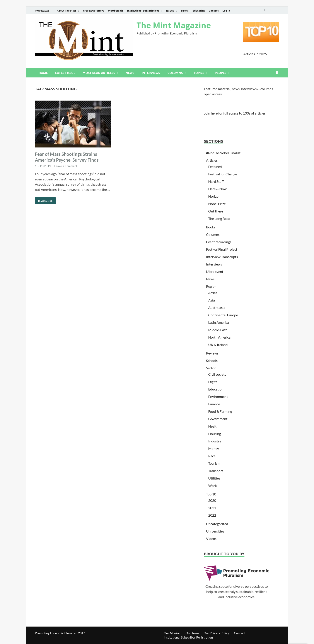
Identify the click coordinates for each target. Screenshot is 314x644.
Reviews (212, 353)
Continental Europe (223, 315)
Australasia (217, 307)
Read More (44, 200)
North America (219, 337)
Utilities (214, 478)
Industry (215, 441)
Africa (213, 293)
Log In (226, 10)
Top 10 (211, 494)
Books (185, 10)
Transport (216, 471)
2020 (212, 500)
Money (214, 448)
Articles (212, 160)
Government (218, 419)
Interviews (151, 73)
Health (213, 426)
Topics (199, 73)
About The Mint (66, 10)
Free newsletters (93, 10)
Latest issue (65, 73)
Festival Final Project (222, 249)
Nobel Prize (217, 204)
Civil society (217, 374)
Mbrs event (215, 271)
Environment (218, 397)
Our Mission (172, 633)
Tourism (214, 463)
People (221, 73)
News (130, 73)
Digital (213, 382)
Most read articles (99, 73)
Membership (116, 10)
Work (212, 486)
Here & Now (217, 189)
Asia (212, 300)
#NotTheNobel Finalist (223, 153)
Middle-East (218, 330)
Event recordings (219, 242)
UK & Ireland (218, 345)
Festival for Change (223, 174)
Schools (212, 361)
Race (212, 456)
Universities (215, 531)
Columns (175, 73)
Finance (214, 404)
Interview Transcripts (222, 257)
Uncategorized (217, 524)
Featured (215, 167)
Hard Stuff (216, 181)
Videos (211, 539)
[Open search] (277, 73)
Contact (214, 10)
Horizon (214, 196)
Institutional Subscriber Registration (188, 637)
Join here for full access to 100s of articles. (235, 113)
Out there (216, 211)
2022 (212, 515)
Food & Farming (220, 411)
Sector (211, 368)
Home (43, 73)
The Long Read (219, 218)
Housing (215, 434)
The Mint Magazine (174, 25)
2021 (212, 508)
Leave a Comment (66, 166)
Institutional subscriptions (143, 10)
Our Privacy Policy (216, 633)
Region (211, 286)
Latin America (219, 322)
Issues (170, 10)
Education (199, 10)
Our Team (192, 633)
